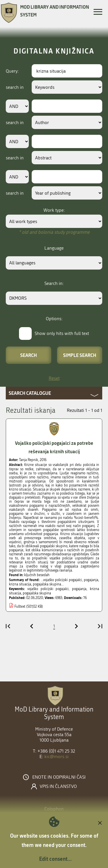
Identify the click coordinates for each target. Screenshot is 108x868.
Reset (54, 378)
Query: (12, 71)
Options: (54, 319)
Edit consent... (55, 859)
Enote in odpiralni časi (59, 777)
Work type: (54, 210)
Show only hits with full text (62, 333)
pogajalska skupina (37, 593)
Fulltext (20, 607)
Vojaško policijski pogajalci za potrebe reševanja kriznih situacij (54, 447)
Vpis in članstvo (58, 786)
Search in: (54, 283)
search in (15, 87)
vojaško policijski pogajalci (48, 589)
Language (54, 248)
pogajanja (79, 589)
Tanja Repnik (29, 460)
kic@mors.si (56, 756)
